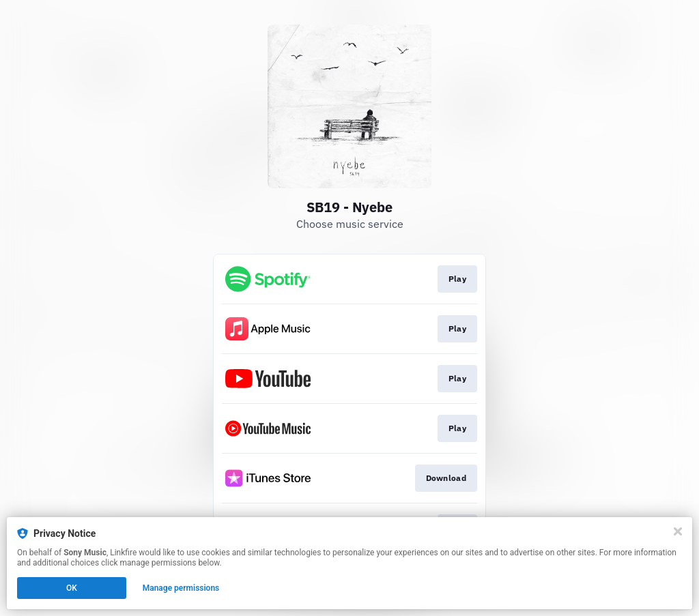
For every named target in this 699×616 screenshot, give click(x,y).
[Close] (678, 531)
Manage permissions (181, 588)
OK (72, 588)
